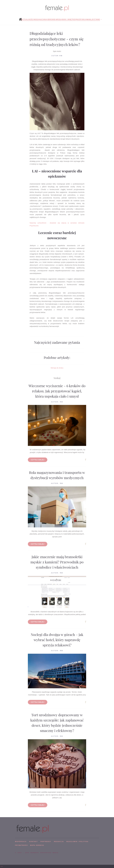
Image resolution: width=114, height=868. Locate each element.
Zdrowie (51, 19)
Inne (98, 19)
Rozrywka (81, 19)
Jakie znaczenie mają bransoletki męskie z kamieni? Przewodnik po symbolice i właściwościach (57, 562)
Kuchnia (43, 19)
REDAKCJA (59, 842)
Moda (36, 19)
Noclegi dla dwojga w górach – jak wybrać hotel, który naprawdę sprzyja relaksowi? (57, 640)
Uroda (59, 19)
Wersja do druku (57, 368)
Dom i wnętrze (69, 19)
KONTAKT (34, 842)
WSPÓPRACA (21, 842)
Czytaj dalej (38, 460)
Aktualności (27, 19)
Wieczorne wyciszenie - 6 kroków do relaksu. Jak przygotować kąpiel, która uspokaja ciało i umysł (57, 391)
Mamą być (91, 19)
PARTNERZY (46, 842)
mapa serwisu (37, 845)
